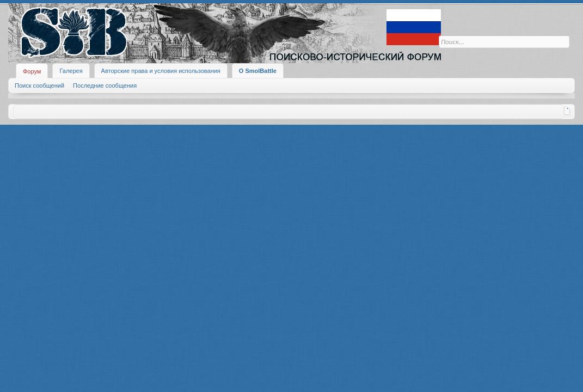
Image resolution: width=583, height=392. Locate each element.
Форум (32, 71)
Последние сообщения (105, 85)
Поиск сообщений (39, 85)
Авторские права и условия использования (161, 71)
